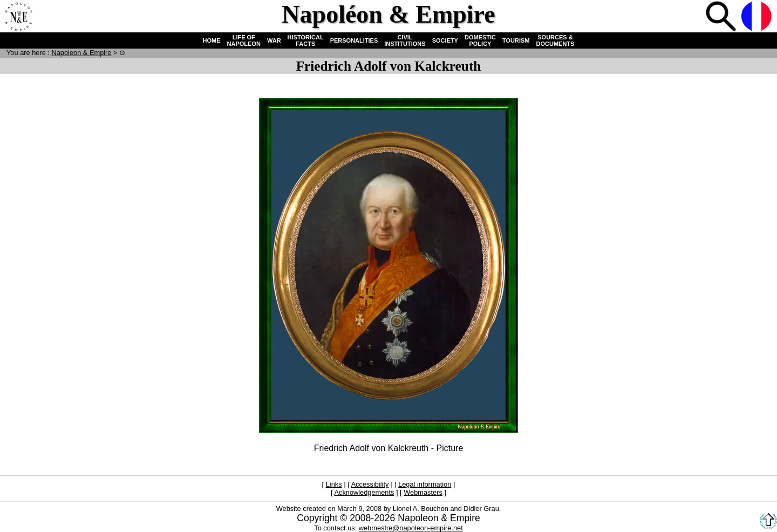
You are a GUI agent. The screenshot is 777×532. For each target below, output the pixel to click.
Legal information (425, 484)
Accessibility (370, 484)
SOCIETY (445, 40)
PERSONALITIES (354, 40)
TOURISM (516, 40)
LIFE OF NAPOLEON (244, 40)
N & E (81, 53)
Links (334, 484)
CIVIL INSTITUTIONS (405, 40)
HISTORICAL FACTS (306, 40)
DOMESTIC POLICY (480, 40)
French (758, 17)
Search (722, 17)
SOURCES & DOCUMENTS (556, 40)
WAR (274, 40)
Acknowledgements (364, 492)
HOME (212, 40)
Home (18, 17)
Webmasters (423, 492)
